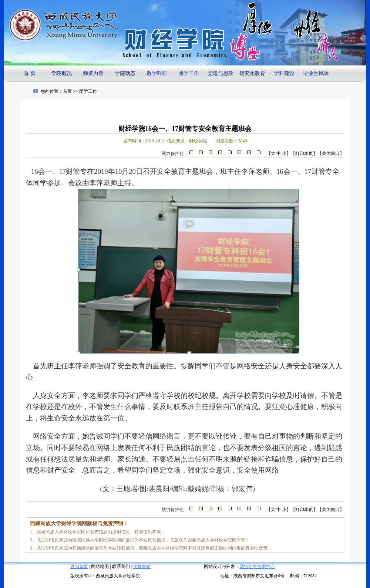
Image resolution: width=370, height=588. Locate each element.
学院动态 (125, 73)
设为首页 (79, 567)
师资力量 (93, 73)
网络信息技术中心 (257, 567)
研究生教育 (252, 73)
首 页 (30, 73)
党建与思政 (221, 73)
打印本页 (304, 153)
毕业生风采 (316, 73)
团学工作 (189, 73)
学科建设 (284, 73)
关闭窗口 (331, 153)
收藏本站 (142, 567)
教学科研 (157, 73)
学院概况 (61, 73)
